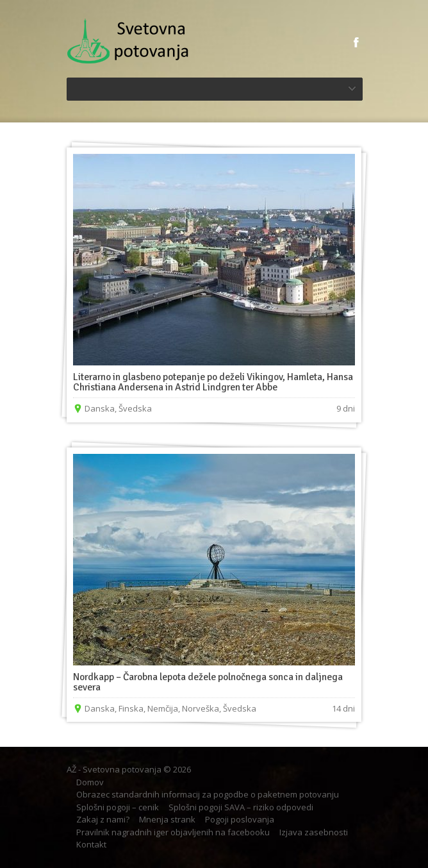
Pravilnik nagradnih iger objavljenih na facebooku (173, 832)
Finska (131, 708)
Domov (90, 782)
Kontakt (91, 844)
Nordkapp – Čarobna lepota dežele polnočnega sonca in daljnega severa (208, 682)
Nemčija (163, 708)
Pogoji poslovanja (240, 819)
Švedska (135, 408)
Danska (100, 408)
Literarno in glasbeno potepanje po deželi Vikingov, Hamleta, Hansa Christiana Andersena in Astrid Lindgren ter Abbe (213, 382)
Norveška (201, 708)
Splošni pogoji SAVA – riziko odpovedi (241, 807)
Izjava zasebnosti (314, 832)
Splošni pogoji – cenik (118, 807)
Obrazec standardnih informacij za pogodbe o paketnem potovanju (208, 794)
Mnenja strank (167, 819)
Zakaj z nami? (103, 819)
